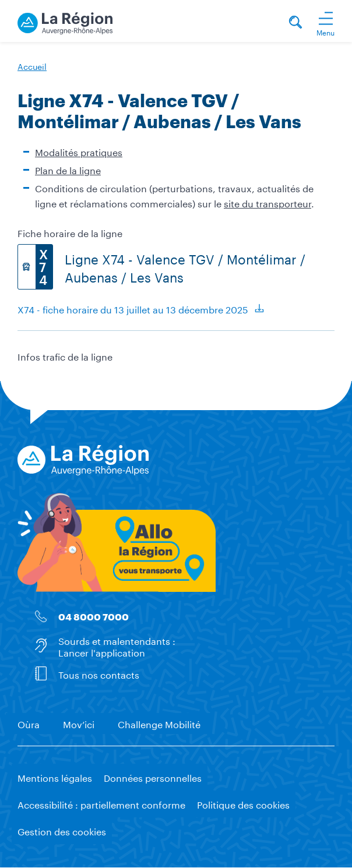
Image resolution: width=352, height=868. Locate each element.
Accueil (32, 66)
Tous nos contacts (99, 673)
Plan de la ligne (68, 169)
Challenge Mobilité (159, 723)
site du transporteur (267, 202)
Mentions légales (55, 777)
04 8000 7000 (94, 617)
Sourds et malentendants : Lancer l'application (117, 645)
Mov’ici (79, 723)
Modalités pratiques (79, 151)
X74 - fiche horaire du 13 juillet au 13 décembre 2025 (133, 308)
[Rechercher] (295, 24)
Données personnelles (153, 777)
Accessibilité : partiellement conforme (101, 804)
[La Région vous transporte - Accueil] (65, 21)
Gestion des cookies (62, 830)
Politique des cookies (243, 804)
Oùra (29, 723)
